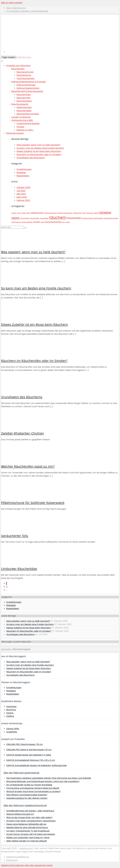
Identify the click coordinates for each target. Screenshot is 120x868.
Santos (10, 713)
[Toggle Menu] (2, 61)
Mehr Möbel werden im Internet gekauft (27, 841)
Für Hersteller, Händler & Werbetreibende (27, 11)
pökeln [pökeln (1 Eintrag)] (96, 213)
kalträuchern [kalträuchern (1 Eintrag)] (78, 213)
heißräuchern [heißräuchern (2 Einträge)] (37, 213)
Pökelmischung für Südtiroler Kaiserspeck (33, 503)
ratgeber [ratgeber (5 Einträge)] (105, 212)
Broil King (11, 710)
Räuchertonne (24, 75)
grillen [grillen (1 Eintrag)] (28, 213)
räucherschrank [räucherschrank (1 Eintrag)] (87, 218)
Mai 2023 (21, 194)
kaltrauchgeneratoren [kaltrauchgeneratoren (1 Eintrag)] (65, 213)
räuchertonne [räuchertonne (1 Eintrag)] (16, 222)
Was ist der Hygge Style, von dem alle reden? (29, 817)
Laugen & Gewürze (21, 117)
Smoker (20, 127)
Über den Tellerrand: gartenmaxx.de (21, 773)
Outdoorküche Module (28, 124)
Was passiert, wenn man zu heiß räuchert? (38, 145)
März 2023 (22, 197)
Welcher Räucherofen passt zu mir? (28, 466)
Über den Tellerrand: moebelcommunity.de (25, 806)
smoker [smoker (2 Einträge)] (36, 222)
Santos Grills (13, 729)
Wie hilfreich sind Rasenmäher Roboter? (27, 795)
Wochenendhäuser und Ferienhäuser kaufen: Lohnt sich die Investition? (43, 781)
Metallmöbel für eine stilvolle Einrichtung (27, 828)
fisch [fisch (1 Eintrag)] (19, 213)
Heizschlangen (24, 107)
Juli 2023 (21, 191)
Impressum (12, 860)
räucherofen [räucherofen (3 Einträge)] (74, 218)
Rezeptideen (23, 176)
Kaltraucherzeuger (26, 85)
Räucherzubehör (20, 104)
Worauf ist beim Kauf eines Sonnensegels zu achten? (33, 791)
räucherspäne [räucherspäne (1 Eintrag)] (98, 218)
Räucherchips (24, 95)
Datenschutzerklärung (18, 857)
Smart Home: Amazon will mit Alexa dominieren (31, 834)
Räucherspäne (24, 101)
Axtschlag (11, 707)
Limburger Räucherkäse (19, 569)
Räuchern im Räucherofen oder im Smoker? (39, 155)
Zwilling (10, 716)
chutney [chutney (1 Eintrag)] (14, 213)
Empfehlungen (24, 169)
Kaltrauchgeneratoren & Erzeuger (29, 82)
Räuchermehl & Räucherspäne (27, 91)
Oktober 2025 (23, 187)
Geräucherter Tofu (15, 536)
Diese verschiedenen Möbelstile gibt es (26, 824)
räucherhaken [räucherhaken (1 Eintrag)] (35, 218)
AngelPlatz (12, 732)
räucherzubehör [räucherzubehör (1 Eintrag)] (27, 222)
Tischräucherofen (26, 78)
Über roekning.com (16, 8)
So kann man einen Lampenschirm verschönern (31, 821)
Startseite (6, 649)
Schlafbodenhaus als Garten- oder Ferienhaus (30, 811)
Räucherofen (18, 69)
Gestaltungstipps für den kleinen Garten (27, 798)
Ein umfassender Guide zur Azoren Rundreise (29, 785)
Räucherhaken (24, 111)
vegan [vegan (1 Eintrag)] (68, 222)
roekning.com (24, 57)
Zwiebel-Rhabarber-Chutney (22, 433)
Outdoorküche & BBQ (22, 120)
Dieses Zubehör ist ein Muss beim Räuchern (39, 151)
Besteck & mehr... (25, 130)
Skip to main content (12, 3)
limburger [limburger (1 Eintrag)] (90, 213)
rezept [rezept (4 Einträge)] (15, 218)
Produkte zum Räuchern (18, 66)
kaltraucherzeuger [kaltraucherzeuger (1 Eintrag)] (51, 213)
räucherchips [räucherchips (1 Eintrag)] (25, 218)
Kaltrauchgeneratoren (28, 88)
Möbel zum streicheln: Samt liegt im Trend (28, 838)
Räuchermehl (23, 98)
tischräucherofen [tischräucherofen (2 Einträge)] (54, 222)
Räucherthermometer (28, 114)
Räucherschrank (25, 72)
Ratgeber (21, 173)
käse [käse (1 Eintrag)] (84, 213)
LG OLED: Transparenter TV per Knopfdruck (28, 831)
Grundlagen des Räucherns (31, 158)
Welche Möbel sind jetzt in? (20, 814)
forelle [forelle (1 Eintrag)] (23, 213)
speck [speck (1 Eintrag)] (43, 222)
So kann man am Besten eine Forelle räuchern (40, 148)
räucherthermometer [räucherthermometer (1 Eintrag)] (111, 218)
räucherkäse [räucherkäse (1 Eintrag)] (44, 218)
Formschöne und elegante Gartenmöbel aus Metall (33, 788)
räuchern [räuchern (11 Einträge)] (58, 217)
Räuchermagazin (15, 133)
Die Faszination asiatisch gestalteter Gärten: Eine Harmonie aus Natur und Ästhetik (49, 778)
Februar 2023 (23, 200)
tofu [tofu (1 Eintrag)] (64, 222)
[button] (27, 865)
